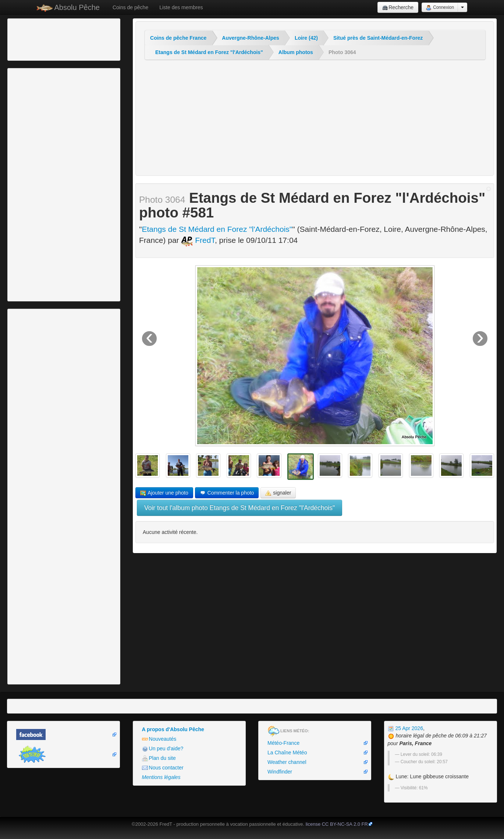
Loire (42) (306, 38)
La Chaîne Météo (287, 753)
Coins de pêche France (178, 38)
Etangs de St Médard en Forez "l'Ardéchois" (209, 52)
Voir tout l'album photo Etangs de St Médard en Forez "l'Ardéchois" (239, 508)
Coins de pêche (130, 7)
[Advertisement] (50, 39)
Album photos (296, 52)
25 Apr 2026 (405, 728)
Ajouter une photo (164, 493)
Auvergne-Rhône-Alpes (251, 38)
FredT (198, 240)
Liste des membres (181, 7)
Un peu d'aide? (163, 749)
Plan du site (159, 758)
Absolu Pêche (68, 8)
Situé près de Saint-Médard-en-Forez (378, 38)
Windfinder (280, 772)
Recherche (398, 8)
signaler (278, 493)
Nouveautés (159, 739)
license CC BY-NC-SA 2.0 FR (337, 824)
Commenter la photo (227, 493)
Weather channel (287, 762)
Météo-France (283, 743)
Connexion (440, 8)
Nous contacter (163, 768)
